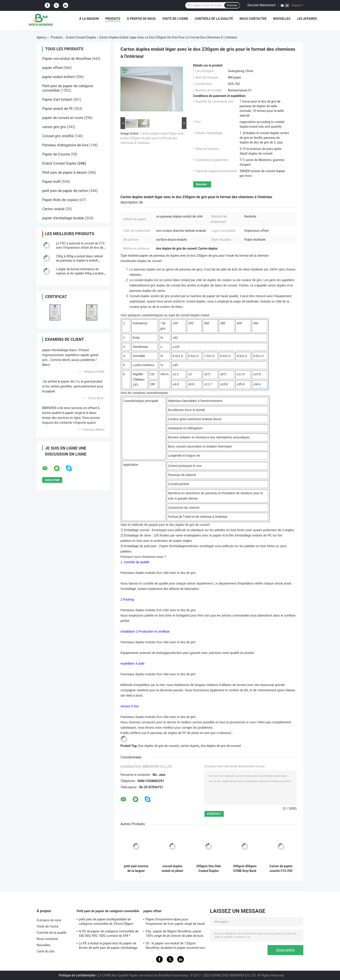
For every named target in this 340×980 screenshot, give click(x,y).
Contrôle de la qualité (214, 19)
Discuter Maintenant (262, 5)
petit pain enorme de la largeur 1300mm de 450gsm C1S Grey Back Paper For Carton (136, 869)
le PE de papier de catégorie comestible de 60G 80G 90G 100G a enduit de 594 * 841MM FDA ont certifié (109, 934)
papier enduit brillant (58, 77)
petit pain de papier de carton (65, 191)
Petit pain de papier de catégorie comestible (108, 911)
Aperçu (42, 37)
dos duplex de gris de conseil (221, 746)
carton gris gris (54, 127)
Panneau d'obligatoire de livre (65, 145)
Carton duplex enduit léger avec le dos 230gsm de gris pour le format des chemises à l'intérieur (152, 138)
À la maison (89, 19)
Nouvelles (282, 19)
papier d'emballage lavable (63, 218)
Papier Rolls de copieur (60, 200)
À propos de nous (141, 19)
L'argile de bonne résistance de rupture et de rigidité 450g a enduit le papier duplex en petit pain (80, 273)
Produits (113, 19)
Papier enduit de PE (58, 109)
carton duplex (190, 746)
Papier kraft (51, 182)
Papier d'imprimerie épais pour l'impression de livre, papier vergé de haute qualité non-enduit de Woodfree (175, 922)
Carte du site (46, 951)
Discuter (201, 184)
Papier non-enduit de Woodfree (67, 59)
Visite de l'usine (175, 19)
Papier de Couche (56, 154)
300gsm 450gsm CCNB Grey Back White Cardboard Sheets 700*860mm (245, 869)
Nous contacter (253, 19)
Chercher (232, 5)
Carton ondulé (53, 209)
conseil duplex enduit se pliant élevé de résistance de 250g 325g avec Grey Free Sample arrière (172, 869)
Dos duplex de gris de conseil (158, 746)
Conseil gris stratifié (58, 136)
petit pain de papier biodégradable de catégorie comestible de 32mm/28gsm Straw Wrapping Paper (106, 922)
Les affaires (307, 19)
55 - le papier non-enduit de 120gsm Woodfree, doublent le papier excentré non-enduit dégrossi (176, 946)
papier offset (52, 68)
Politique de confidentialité (77, 975)
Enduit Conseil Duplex (81, 37)
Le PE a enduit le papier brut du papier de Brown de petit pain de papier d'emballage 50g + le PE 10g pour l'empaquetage (108, 946)
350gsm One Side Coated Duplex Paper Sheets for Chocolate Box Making (209, 869)
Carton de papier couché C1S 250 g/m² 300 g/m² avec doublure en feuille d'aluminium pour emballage (281, 869)
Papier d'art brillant (57, 100)
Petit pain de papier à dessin (65, 172)
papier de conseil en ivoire (63, 118)
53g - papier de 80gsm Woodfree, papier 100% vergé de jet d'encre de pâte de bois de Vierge (174, 934)
